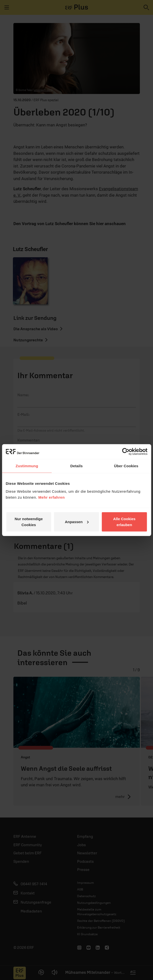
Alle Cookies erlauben (124, 522)
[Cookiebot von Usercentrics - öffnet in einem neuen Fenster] (126, 452)
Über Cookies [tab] (126, 466)
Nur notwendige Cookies (29, 522)
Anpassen (77, 522)
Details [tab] (77, 466)
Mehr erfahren (52, 497)
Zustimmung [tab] (27, 466)
